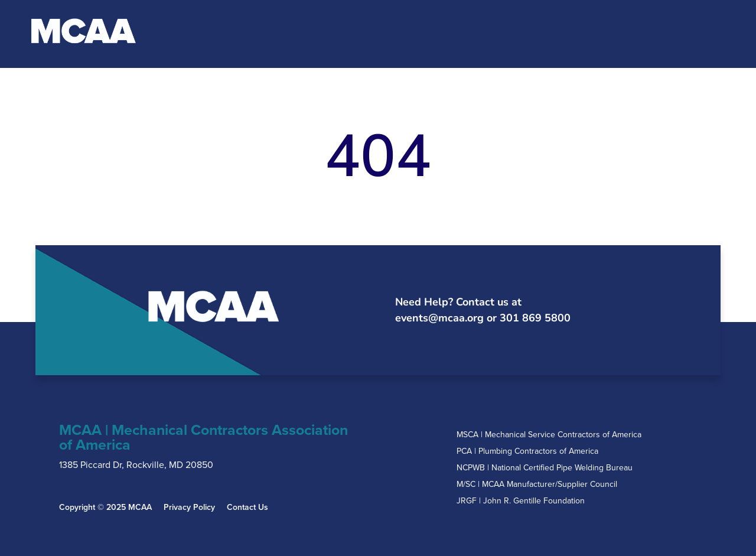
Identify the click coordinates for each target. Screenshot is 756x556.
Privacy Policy (189, 508)
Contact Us (247, 508)
